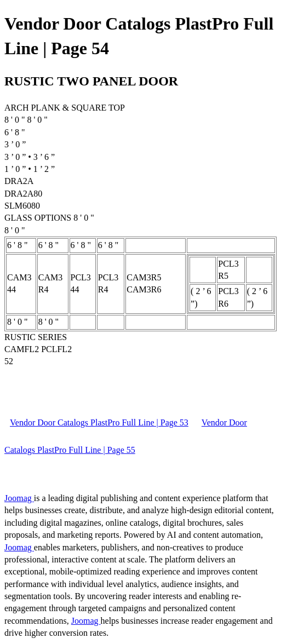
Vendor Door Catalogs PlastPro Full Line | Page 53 (99, 422)
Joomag (19, 498)
